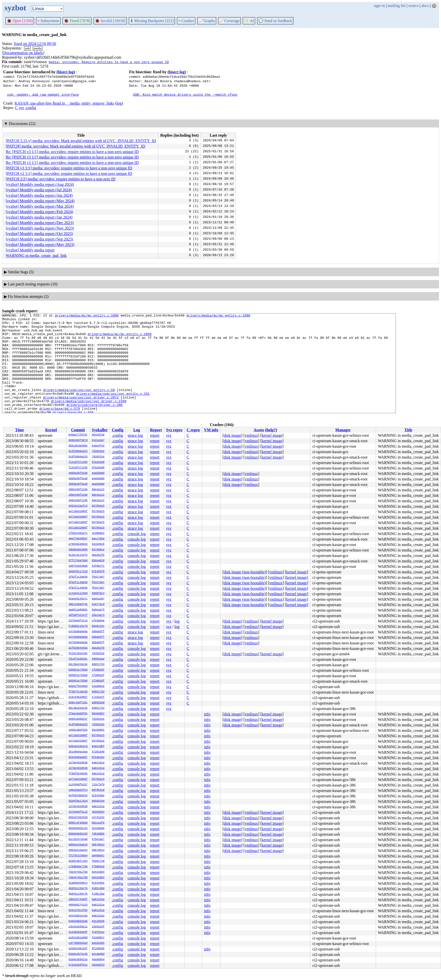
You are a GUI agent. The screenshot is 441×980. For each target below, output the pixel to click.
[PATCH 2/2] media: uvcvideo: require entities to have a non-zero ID (61, 179)
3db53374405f (78, 900)
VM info (211, 430)
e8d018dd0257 (78, 719)
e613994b (98, 921)
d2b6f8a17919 (78, 801)
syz (21, 108)
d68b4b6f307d (78, 440)
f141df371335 (78, 462)
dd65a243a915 (78, 845)
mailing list (397, 6)
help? (271, 430)
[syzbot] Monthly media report (30, 250)
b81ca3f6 (98, 823)
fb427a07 (98, 577)
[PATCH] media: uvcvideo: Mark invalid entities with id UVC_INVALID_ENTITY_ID (75, 146)
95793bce (98, 550)
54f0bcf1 (98, 566)
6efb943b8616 (78, 796)
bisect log (66, 72)
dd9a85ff (98, 632)
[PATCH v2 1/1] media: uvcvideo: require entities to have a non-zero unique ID (69, 174)
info (207, 714)
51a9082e (98, 686)
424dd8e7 (98, 938)
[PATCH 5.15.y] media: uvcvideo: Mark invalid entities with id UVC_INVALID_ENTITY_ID (81, 141)
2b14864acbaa (78, 752)
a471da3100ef (78, 511)
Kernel (51, 430)
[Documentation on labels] (23, 53)
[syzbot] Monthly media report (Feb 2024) (39, 212)
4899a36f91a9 (78, 473)
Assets (259, 430)
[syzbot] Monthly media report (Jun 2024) (39, 195)
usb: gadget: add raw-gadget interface (43, 94)
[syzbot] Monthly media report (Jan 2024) (39, 217)
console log (137, 534)
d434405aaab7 (78, 757)
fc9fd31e (98, 932)
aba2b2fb (98, 555)
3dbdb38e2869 (78, 550)
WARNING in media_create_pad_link (36, 255)
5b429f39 (98, 435)
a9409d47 (98, 856)
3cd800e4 (98, 533)
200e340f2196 (78, 490)
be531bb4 (98, 872)
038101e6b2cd (78, 746)
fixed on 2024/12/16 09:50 (35, 44)
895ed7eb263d (78, 818)
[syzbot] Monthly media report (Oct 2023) (39, 234)
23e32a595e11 (78, 927)
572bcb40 (98, 752)
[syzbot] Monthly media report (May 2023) (40, 245)
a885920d (98, 703)
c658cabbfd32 (78, 730)
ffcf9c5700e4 (78, 856)
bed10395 (98, 943)
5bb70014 (98, 845)
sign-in (379, 6)
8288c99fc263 (78, 861)
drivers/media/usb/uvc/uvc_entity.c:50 (79, 405)
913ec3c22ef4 (78, 555)
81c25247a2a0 (78, 839)
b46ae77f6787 (78, 435)
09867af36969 (78, 823)
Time (19, 430)
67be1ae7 (98, 839)
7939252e (98, 451)
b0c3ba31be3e (78, 665)
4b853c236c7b (78, 889)
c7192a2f (98, 697)
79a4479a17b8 (78, 872)
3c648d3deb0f (78, 932)
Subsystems (48, 21)
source (414, 6)
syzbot (15, 8)
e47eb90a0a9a (78, 632)
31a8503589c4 (78, 883)
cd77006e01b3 (78, 943)
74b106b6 (98, 834)
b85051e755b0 (78, 670)
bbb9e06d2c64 (78, 828)
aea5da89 (98, 473)
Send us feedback (275, 21)
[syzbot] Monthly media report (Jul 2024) (39, 190)
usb (27, 48)
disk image (233, 435)
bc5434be (98, 796)
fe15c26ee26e (78, 654)
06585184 (98, 801)
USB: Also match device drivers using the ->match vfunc (185, 94)
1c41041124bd (78, 593)
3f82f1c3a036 (78, 577)
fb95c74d (98, 861)
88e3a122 (98, 490)
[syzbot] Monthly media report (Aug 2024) (40, 184)
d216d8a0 (98, 828)
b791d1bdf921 (78, 965)
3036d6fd (98, 965)
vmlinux (251, 435)
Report (156, 430)
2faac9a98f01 (78, 714)
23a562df (98, 927)
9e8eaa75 (98, 610)
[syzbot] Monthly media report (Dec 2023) (40, 223)
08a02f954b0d (78, 686)
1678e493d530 (78, 763)
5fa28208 (98, 462)
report (155, 435)
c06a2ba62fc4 (78, 790)
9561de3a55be (78, 446)
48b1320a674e (78, 604)
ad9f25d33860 (78, 566)
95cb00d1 (98, 730)
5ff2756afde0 (78, 561)
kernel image (272, 435)
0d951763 (98, 665)
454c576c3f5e (78, 910)
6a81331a (98, 763)
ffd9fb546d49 (78, 774)
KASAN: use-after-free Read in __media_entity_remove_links (64, 103)
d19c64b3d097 (78, 697)
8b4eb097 (98, 714)
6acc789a (98, 539)
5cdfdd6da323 (78, 451)
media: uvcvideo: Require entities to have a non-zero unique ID (109, 62)
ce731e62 (98, 818)
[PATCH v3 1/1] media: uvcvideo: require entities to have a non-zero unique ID (69, 168)
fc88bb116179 (78, 626)
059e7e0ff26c (78, 703)
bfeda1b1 (98, 757)
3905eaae (98, 659)
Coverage (229, 21)
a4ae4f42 (98, 446)
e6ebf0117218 (78, 572)
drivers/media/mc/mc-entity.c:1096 (87, 316)
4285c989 (98, 889)
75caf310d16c (78, 659)
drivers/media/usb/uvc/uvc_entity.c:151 (113, 410)
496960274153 (78, 905)
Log (137, 430)
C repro (193, 430)
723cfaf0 (98, 785)
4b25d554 (98, 812)
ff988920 (98, 867)
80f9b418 (98, 790)
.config (31, 108)
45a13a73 (98, 615)
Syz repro (174, 430)
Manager (343, 430)
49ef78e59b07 (78, 539)
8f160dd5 (98, 949)
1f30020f (98, 670)
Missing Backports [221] (152, 21)
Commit (78, 430)
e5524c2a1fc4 (78, 506)
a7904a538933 (78, 544)
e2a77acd (98, 604)
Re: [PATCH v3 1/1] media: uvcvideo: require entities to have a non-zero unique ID (72, 152)
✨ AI (249, 21)
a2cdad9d (98, 954)
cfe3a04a (98, 621)
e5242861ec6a (78, 916)
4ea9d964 (98, 960)
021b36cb (98, 544)
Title (408, 430)
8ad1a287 (98, 599)
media (38, 48)
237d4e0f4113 (78, 621)
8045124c (98, 626)
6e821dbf (98, 746)
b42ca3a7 (98, 440)
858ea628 (98, 561)
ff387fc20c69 (78, 692)
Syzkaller (100, 430)
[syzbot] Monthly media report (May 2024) (40, 201)
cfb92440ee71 (78, 533)
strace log (135, 435)
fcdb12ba (98, 894)
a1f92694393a (78, 648)
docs (425, 6)
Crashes (186, 21)
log (119, 103)
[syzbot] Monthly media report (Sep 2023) (39, 239)
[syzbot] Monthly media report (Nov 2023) (40, 228)
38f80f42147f (78, 615)
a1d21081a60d (78, 938)
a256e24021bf (78, 949)
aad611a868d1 (78, 610)
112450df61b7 (78, 785)
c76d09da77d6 (78, 867)
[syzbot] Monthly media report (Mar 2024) (40, 206)
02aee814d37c (78, 599)
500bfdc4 (98, 593)
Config (118, 430)
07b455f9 (98, 572)
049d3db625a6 (78, 921)
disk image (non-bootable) (245, 572)
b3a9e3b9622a (78, 960)
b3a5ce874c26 (78, 954)
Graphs (207, 21)
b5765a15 (98, 506)
